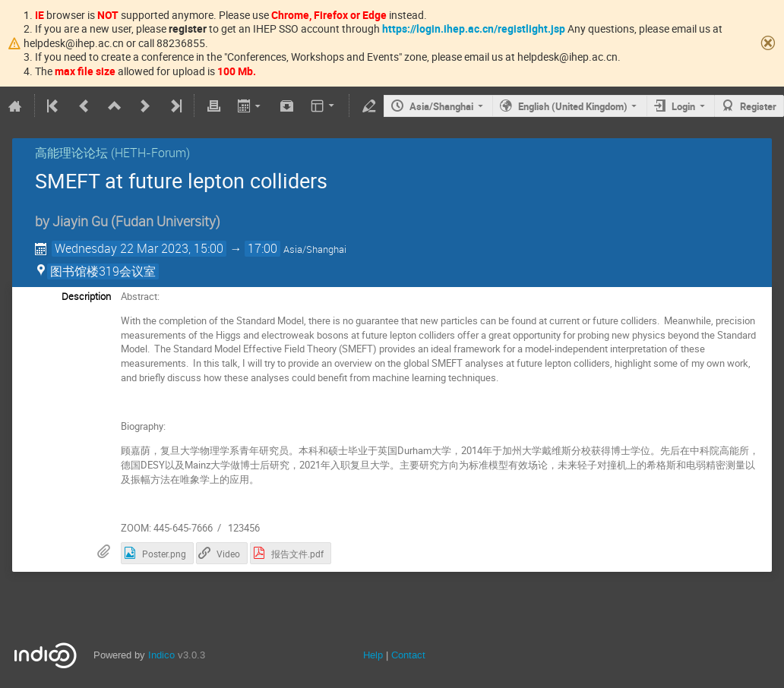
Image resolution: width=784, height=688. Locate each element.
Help (373, 655)
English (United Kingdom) (573, 106)
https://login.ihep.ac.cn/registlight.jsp (474, 28)
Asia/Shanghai (441, 106)
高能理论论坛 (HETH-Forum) (112, 153)
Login (683, 106)
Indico (161, 655)
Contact (408, 655)
